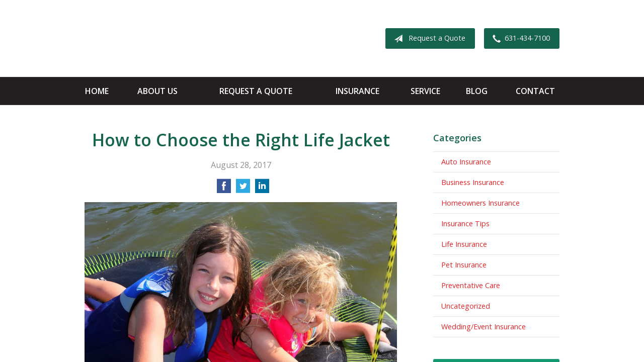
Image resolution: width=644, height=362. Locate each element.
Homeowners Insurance (480, 203)
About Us (157, 91)
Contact (535, 91)
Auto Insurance (466, 162)
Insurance (357, 91)
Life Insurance (464, 244)
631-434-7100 (519, 39)
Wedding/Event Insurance (484, 327)
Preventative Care (471, 285)
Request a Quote (428, 39)
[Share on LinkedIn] (262, 189)
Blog (477, 91)
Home (97, 91)
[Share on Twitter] (243, 189)
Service (425, 91)
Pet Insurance (464, 265)
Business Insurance (473, 182)
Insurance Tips (465, 223)
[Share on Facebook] (224, 189)
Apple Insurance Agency (164, 38)
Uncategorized (466, 306)
